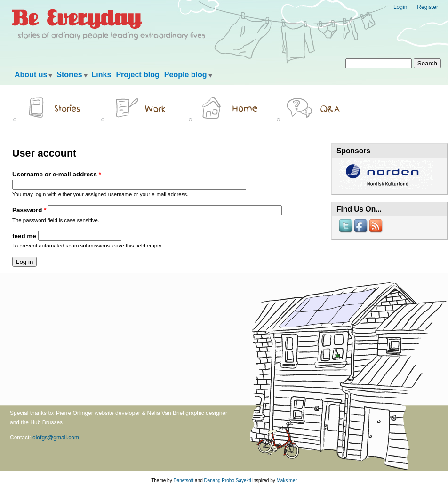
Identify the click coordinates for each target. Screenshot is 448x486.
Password (29, 210)
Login (400, 7)
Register (428, 7)
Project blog (137, 75)
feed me (25, 236)
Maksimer (286, 481)
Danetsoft (183, 481)
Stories (69, 75)
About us (31, 75)
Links (102, 75)
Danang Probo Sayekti (227, 481)
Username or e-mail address (57, 174)
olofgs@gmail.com (56, 438)
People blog (186, 75)
